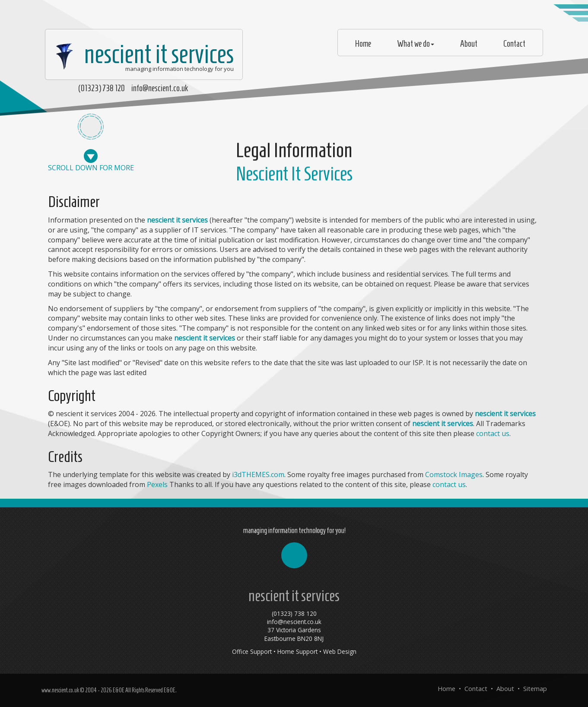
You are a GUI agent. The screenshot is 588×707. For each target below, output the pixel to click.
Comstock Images (454, 475)
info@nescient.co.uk (160, 88)
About (469, 44)
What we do (416, 44)
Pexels (157, 484)
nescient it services (142, 54)
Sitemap (535, 689)
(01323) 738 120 (102, 88)
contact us (493, 433)
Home (363, 44)
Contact (514, 44)
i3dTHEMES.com (258, 475)
